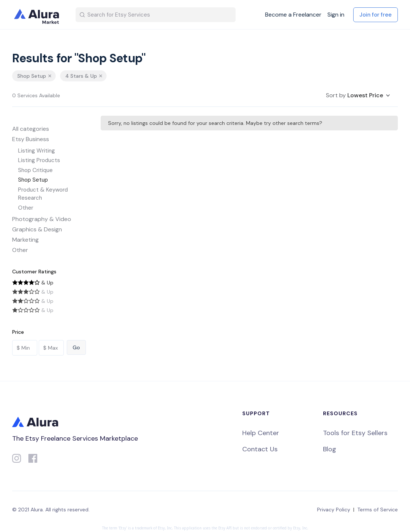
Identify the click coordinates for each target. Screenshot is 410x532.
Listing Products (39, 160)
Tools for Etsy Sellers (355, 433)
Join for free (376, 15)
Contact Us (260, 449)
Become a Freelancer (293, 15)
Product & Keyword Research (43, 194)
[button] (358, 95)
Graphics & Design (37, 229)
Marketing (25, 240)
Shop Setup (33, 180)
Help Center (261, 433)
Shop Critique (35, 170)
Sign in (336, 15)
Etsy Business (31, 139)
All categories (31, 129)
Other (26, 208)
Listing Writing (37, 151)
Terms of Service (378, 510)
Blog (330, 449)
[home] (38, 15)
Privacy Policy (334, 510)
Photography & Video (42, 219)
